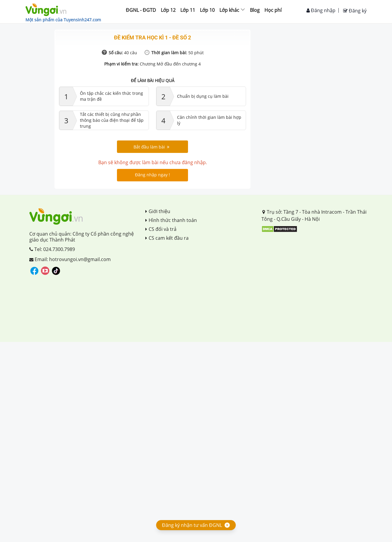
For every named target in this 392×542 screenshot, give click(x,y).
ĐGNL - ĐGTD (141, 10)
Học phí (273, 10)
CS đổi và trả (161, 229)
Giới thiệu (158, 211)
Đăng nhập (321, 10)
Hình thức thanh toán (171, 220)
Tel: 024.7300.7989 (52, 249)
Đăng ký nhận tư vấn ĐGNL (192, 525)
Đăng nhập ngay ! (152, 175)
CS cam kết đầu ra (167, 238)
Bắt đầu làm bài (151, 147)
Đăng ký (355, 11)
